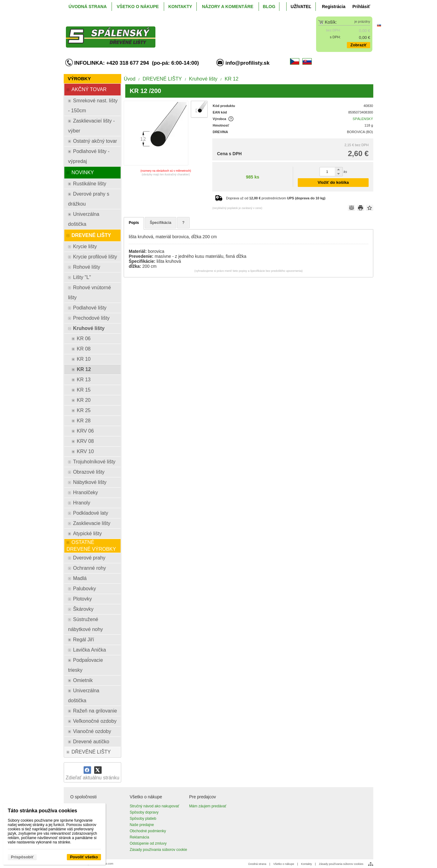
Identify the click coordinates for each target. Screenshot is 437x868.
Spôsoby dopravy (144, 812)
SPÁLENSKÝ (363, 119)
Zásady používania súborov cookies (341, 864)
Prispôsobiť (22, 857)
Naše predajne (142, 825)
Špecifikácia (161, 223)
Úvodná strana (257, 864)
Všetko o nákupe (284, 864)
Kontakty (307, 864)
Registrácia (334, 7)
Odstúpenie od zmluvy (148, 843)
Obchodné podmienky (148, 831)
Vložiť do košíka (333, 182)
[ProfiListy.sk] (180, 32)
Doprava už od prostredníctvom (276, 198)
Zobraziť (358, 45)
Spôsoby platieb (143, 819)
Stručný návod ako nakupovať (154, 806)
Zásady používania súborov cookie (158, 850)
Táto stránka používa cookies (42, 811)
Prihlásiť (361, 7)
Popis (134, 223)
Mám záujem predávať (208, 806)
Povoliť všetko (84, 857)
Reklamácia (139, 837)
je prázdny (362, 21)
